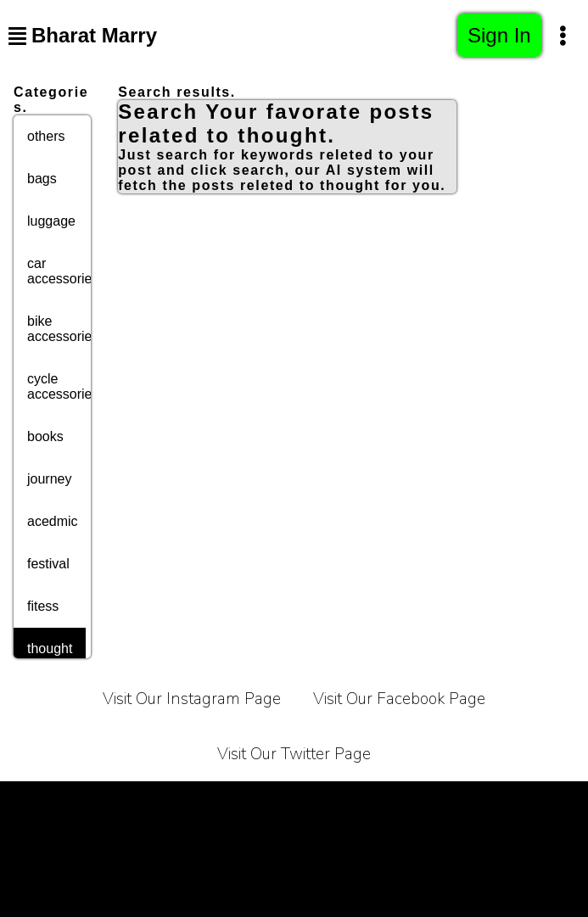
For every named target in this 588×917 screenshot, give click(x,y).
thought (50, 649)
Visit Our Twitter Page (294, 754)
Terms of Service (107, 802)
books (45, 436)
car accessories (63, 271)
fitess (43, 606)
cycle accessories (63, 386)
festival (48, 564)
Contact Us (498, 802)
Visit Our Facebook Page (399, 699)
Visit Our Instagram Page (192, 699)
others (46, 136)
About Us (405, 802)
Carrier (325, 802)
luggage (51, 221)
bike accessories (63, 329)
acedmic (53, 521)
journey (49, 479)
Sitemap (455, 844)
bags (42, 179)
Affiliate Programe (162, 844)
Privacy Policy (232, 802)
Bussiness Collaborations (323, 844)
